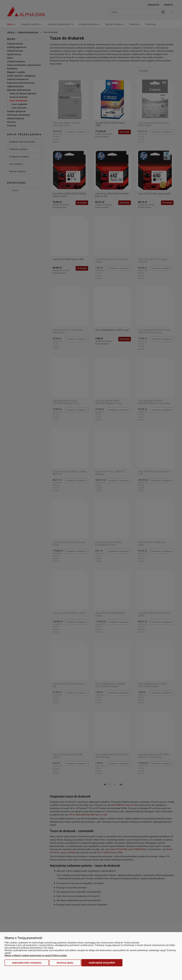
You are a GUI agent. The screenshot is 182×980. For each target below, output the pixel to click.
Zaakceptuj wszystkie (102, 963)
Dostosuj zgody (65, 963)
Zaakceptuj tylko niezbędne (27, 963)
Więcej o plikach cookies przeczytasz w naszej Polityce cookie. (36, 955)
